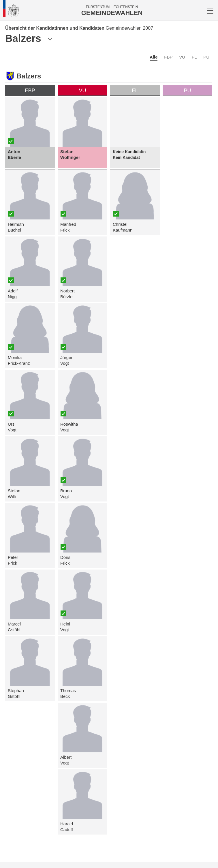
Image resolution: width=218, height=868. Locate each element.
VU (182, 57)
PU (206, 57)
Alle (154, 57)
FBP (168, 57)
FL (194, 57)
